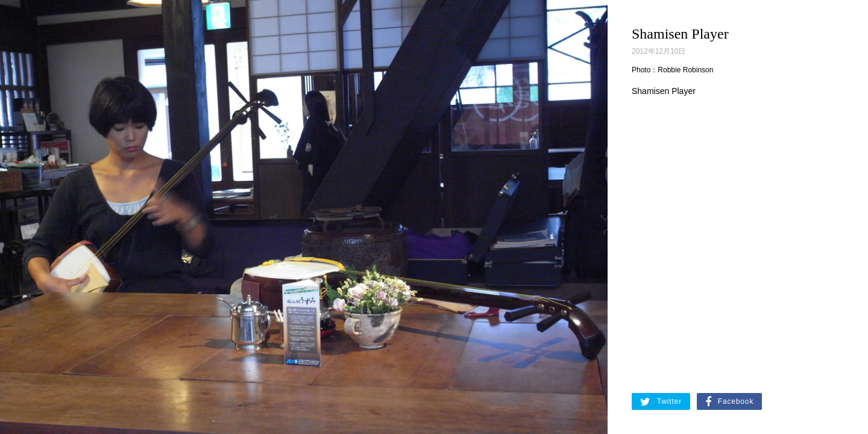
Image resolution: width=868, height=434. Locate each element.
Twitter (661, 402)
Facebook (729, 402)
